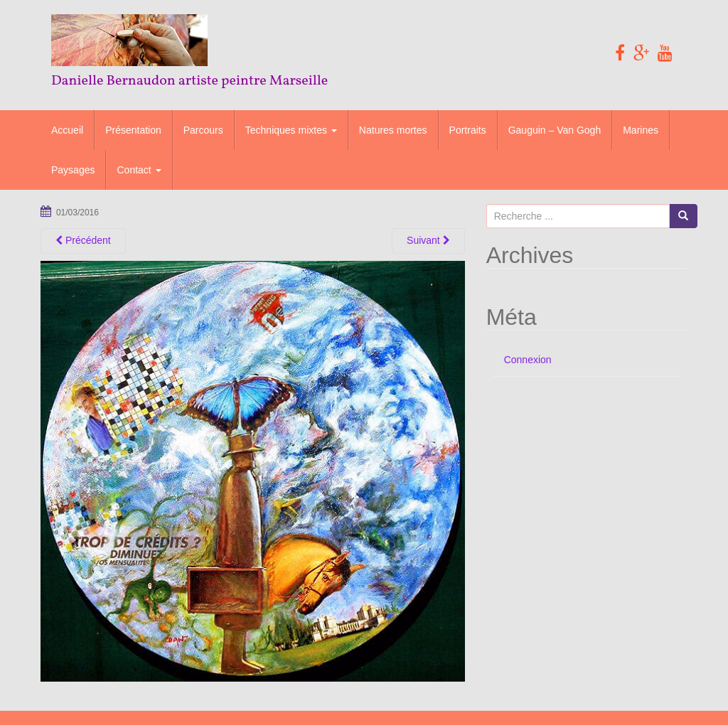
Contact (139, 170)
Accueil (67, 130)
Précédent (83, 240)
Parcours (203, 130)
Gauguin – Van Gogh (555, 130)
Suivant (428, 240)
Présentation (133, 130)
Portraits (468, 130)
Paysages (73, 170)
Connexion (528, 360)
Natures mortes (393, 130)
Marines (641, 130)
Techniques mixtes (291, 130)
